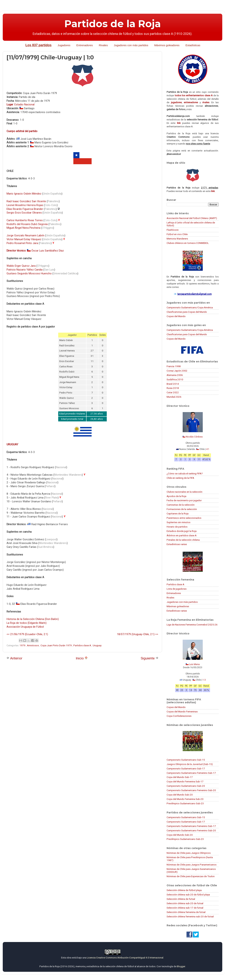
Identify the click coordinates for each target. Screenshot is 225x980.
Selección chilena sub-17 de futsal (185, 908)
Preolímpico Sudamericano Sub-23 (185, 803)
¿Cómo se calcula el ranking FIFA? (185, 473)
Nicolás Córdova (194, 437)
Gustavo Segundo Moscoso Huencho (29, 273)
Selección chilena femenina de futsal (186, 912)
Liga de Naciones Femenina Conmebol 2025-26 (192, 625)
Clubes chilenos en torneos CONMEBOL (188, 243)
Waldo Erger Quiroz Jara (21, 266)
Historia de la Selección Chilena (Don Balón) (33, 619)
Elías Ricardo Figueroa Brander (25, 209)
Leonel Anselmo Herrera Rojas (25, 205)
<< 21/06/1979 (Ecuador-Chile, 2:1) (27, 634)
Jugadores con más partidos (131, 45)
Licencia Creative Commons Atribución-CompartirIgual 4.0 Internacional (125, 958)
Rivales (103, 45)
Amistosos (33, 645)
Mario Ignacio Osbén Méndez (24, 194)
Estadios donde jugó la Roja (182, 531)
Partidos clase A (82, 645)
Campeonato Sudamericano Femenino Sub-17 (191, 773)
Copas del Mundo (176, 316)
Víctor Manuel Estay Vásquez (24, 239)
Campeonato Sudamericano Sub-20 (186, 786)
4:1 (208, 449)
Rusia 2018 (173, 388)
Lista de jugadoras (177, 589)
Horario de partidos (177, 527)
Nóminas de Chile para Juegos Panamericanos (192, 865)
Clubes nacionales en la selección (184, 492)
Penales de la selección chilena (183, 540)
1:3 (204, 680)
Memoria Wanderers (177, 239)
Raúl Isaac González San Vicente (26, 201)
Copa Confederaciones (179, 716)
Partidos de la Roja (113, 24)
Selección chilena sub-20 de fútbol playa (188, 895)
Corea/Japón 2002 (177, 371)
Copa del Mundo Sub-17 (180, 777)
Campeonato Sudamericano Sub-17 (186, 768)
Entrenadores (84, 45)
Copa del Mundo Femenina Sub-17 (185, 781)
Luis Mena (194, 664)
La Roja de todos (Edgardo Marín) (27, 623)
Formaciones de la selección (182, 509)
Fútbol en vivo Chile (177, 234)
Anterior (14, 658)
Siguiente (150, 658)
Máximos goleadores (167, 45)
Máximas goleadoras (178, 606)
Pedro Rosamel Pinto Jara (22, 243)
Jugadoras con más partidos (182, 602)
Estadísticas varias (177, 544)
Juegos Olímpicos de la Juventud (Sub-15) (190, 764)
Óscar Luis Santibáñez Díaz (48, 251)
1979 (23, 645)
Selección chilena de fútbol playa (184, 890)
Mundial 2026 (174, 397)
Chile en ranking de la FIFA (180, 478)
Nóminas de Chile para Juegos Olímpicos (189, 853)
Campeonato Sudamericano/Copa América (190, 307)
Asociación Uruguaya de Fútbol (25, 627)
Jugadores (64, 45)
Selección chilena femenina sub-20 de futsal (190, 916)
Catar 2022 (173, 392)
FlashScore (173, 230)
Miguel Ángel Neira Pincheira (23, 228)
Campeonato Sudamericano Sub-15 (186, 760)
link (179, 123)
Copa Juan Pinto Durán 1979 (56, 645)
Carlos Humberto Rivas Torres (25, 220)
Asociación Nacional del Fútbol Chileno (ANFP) (192, 218)
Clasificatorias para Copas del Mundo (187, 312)
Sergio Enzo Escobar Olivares (24, 213)
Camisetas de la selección (181, 505)
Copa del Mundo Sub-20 (180, 795)
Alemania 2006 (175, 375)
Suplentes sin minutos (178, 522)
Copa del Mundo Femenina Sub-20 (185, 799)
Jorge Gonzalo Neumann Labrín (25, 235)
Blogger (181, 966)
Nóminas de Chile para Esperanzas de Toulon (191, 876)
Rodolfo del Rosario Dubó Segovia (27, 224)
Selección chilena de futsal (181, 899)
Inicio (82, 658)
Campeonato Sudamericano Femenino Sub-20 (191, 790)
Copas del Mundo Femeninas (182, 711)
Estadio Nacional (24, 104)
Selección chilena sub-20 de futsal (185, 903)
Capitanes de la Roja (178, 513)
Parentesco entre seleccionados (184, 518)
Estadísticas (193, 45)
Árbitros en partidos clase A (182, 535)
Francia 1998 (174, 366)
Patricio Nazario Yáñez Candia (25, 270)
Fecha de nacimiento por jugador (184, 500)
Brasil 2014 (173, 384)
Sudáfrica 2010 (175, 379)
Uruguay (97, 645)
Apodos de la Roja (176, 496)
